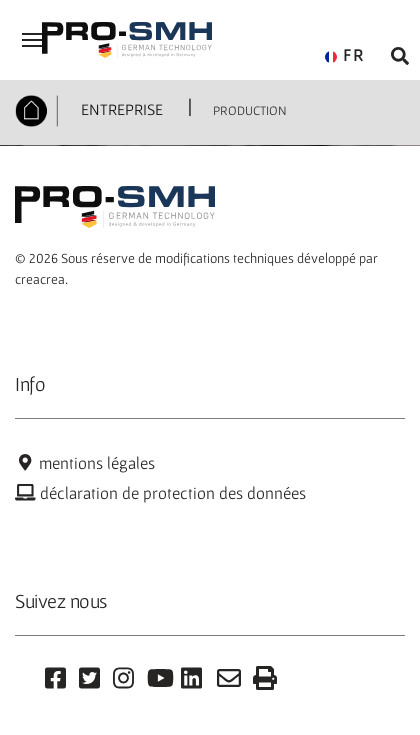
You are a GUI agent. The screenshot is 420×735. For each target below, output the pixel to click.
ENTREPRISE (120, 109)
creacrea (40, 279)
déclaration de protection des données (160, 493)
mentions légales (85, 463)
